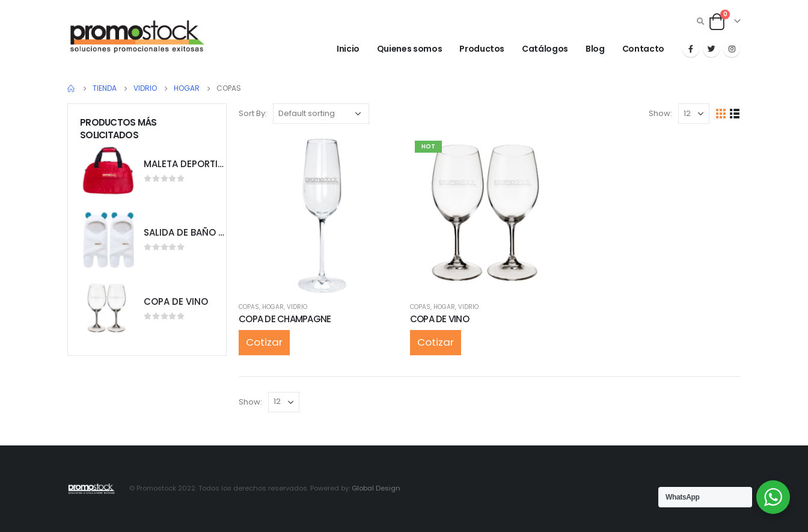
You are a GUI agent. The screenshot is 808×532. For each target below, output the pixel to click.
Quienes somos (409, 49)
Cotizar (264, 342)
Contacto (643, 49)
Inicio (348, 49)
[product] (318, 216)
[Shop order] (321, 114)
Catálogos (545, 49)
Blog (595, 49)
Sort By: (253, 113)
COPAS (249, 307)
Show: (660, 113)
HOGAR (273, 307)
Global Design (376, 488)
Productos (482, 49)
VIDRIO (297, 307)
